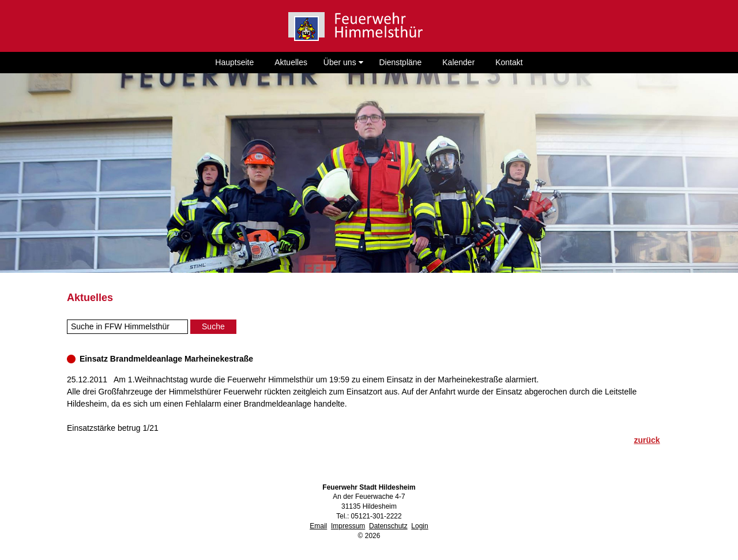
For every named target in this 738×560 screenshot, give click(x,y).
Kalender (458, 62)
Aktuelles (291, 62)
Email (318, 526)
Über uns (343, 62)
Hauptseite (234, 62)
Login (419, 526)
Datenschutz (388, 526)
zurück (647, 440)
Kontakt (509, 62)
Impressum (348, 526)
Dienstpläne (400, 62)
